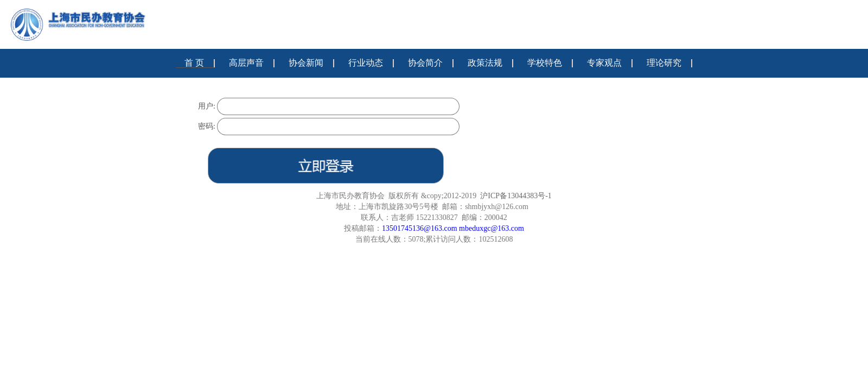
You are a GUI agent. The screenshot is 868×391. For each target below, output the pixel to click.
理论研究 (664, 63)
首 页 (194, 63)
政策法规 (485, 63)
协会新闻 (306, 63)
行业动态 (366, 63)
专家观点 (604, 63)
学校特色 (545, 63)
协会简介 (425, 63)
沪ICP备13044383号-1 (516, 196)
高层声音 (246, 63)
